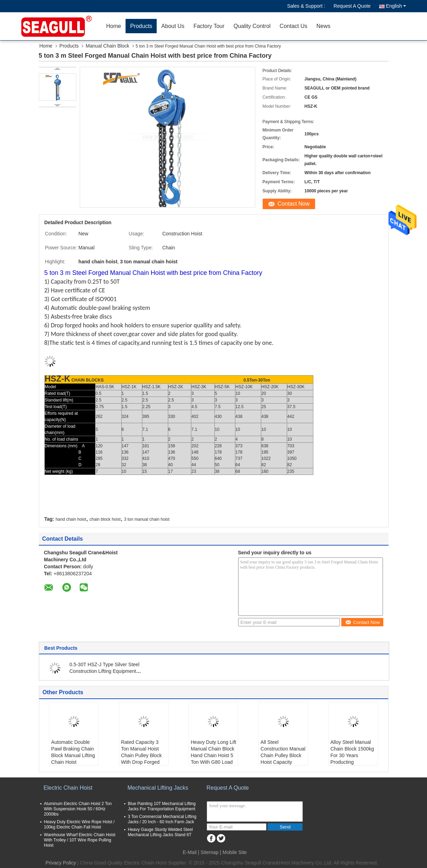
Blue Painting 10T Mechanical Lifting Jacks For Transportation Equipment (162, 806)
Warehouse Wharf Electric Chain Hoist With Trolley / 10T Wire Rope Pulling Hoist (80, 840)
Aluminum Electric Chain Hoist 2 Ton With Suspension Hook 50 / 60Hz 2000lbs (78, 809)
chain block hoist (105, 519)
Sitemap (210, 852)
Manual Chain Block (108, 46)
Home (114, 26)
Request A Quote (352, 6)
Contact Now (294, 204)
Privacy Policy (61, 863)
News (323, 26)
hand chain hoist (71, 519)
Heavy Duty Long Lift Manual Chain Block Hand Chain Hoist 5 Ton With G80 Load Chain (213, 755)
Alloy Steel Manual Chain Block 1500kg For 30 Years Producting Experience (352, 755)
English (396, 6)
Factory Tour (209, 26)
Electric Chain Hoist (68, 788)
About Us (173, 26)
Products (141, 26)
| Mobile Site (233, 852)
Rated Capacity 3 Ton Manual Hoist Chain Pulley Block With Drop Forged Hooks (141, 755)
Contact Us (294, 26)
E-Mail (190, 852)
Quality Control (252, 26)
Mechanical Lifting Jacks (158, 788)
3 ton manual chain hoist (147, 519)
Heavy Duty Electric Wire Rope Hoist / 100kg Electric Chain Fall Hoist (79, 824)
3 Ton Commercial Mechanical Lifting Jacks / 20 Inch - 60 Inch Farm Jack (162, 819)
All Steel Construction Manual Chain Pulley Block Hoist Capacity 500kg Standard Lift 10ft (283, 759)
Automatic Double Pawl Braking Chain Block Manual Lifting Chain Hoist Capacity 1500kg (73, 755)
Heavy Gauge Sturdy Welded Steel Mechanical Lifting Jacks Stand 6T (161, 832)
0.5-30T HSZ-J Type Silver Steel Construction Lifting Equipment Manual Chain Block (105, 671)
